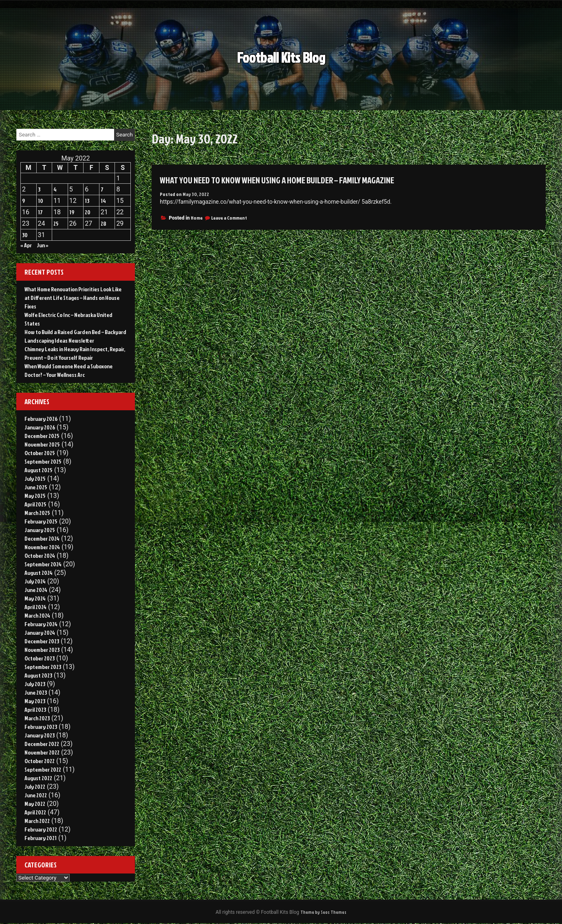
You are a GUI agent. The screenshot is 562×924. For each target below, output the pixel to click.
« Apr (26, 245)
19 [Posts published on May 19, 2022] (72, 212)
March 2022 (37, 821)
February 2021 (41, 838)
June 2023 (36, 692)
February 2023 (41, 727)
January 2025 (40, 530)
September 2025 (43, 461)
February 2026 (41, 419)
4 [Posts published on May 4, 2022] (55, 189)
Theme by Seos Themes (324, 912)
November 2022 (42, 752)
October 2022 (40, 761)
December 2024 (42, 538)
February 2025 (41, 521)
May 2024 (35, 598)
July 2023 (35, 684)
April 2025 (35, 504)
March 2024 (37, 615)
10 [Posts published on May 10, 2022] (41, 201)
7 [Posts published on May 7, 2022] (102, 189)
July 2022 (35, 786)
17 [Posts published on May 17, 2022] (40, 212)
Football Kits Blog (281, 64)
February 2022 (41, 829)
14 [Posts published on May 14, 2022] (103, 201)
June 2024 (36, 590)
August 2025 (39, 470)
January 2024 (40, 632)
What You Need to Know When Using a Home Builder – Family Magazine (292, 180)
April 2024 (35, 607)
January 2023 (40, 735)
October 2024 (40, 555)
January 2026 (40, 427)
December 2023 (42, 641)
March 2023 (37, 718)
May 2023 (35, 701)
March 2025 (37, 513)
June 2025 (36, 487)
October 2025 (40, 453)
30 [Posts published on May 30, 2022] (25, 235)
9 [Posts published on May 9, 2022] (23, 201)
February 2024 (41, 624)
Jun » (43, 245)
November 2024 (42, 547)
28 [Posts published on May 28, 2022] (104, 223)
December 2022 (42, 744)
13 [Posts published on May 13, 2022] (87, 201)
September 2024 (43, 564)
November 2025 (42, 444)
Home (197, 218)
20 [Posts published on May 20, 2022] (88, 212)
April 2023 (35, 709)
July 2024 (35, 581)
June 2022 (36, 795)
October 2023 (40, 658)
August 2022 (38, 778)
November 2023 (42, 650)
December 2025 (42, 436)
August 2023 (38, 675)
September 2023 (43, 667)
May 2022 (35, 804)
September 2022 (43, 769)
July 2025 (35, 478)
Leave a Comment (229, 218)
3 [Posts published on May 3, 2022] (39, 189)
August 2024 (39, 573)
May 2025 (35, 496)
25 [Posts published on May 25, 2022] (56, 223)
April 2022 (35, 812)
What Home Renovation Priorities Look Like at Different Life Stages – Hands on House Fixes (73, 298)
